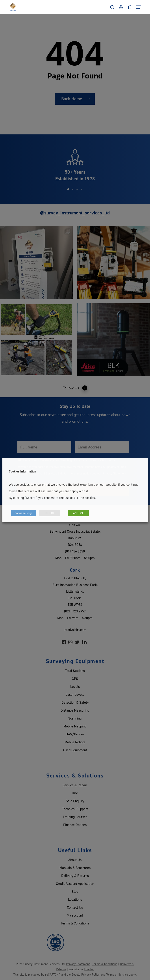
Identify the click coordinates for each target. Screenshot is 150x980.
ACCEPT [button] (78, 513)
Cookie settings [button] (23, 513)
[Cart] (130, 7)
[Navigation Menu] (139, 7)
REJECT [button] (50, 513)
